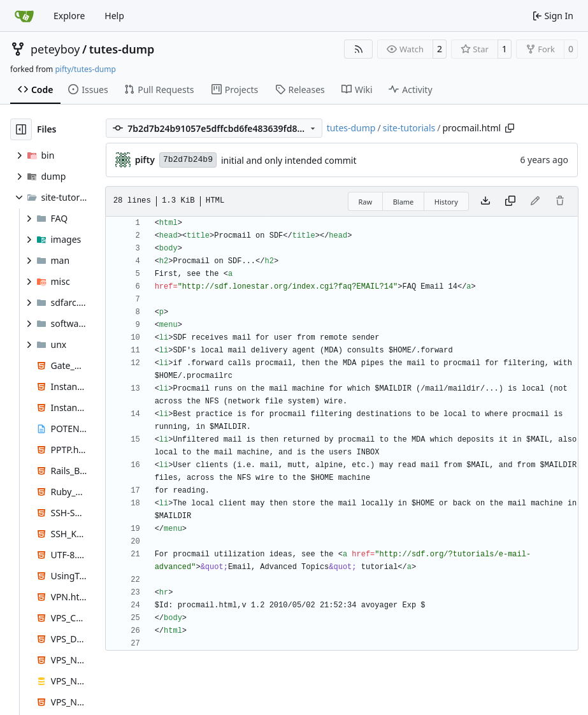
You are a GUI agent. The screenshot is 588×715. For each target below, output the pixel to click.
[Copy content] (510, 201)
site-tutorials (409, 128)
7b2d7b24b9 (188, 160)
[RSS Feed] (359, 49)
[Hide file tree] (21, 129)
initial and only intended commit (289, 160)
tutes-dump (122, 49)
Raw (366, 202)
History (446, 202)
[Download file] (485, 201)
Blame (404, 202)
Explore (69, 16)
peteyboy (55, 49)
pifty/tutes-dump (85, 69)
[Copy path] (510, 128)
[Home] (24, 16)
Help (114, 16)
